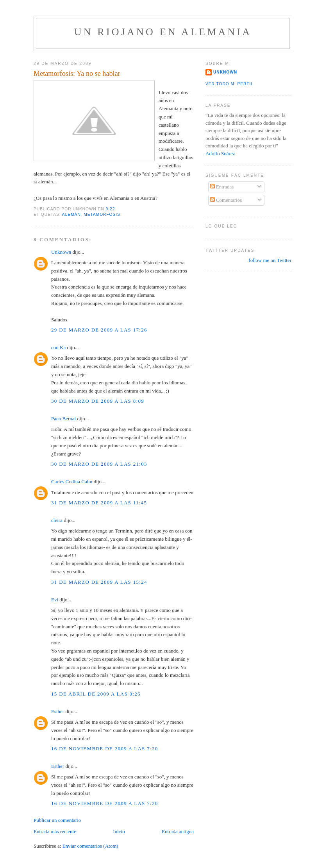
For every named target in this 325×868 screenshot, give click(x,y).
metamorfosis (102, 214)
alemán (71, 214)
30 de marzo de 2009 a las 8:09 (98, 401)
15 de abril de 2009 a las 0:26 (96, 694)
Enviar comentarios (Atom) (90, 846)
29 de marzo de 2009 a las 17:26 (99, 330)
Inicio (119, 831)
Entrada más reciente (55, 831)
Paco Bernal (63, 419)
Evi (55, 600)
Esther (58, 711)
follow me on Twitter (270, 260)
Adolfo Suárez (220, 153)
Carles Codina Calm (72, 482)
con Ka (58, 347)
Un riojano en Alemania (163, 32)
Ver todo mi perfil (229, 84)
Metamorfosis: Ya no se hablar (77, 74)
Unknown (61, 252)
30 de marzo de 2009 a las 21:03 (99, 464)
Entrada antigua (178, 831)
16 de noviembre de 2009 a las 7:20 (105, 749)
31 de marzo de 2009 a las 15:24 (99, 582)
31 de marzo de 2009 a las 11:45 (99, 503)
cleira (57, 520)
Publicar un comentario (57, 820)
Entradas (222, 187)
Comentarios (226, 200)
